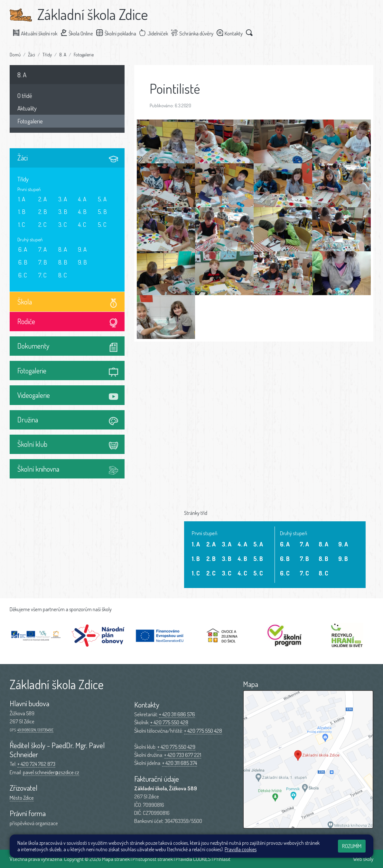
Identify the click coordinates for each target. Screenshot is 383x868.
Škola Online (79, 33)
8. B (63, 262)
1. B (22, 212)
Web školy (363, 859)
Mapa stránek (116, 859)
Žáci (32, 54)
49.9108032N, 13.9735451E (35, 730)
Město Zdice (22, 798)
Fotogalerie (84, 54)
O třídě (25, 96)
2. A (42, 199)
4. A (82, 199)
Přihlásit (222, 859)
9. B (82, 262)
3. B (63, 212)
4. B (82, 212)
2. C (42, 224)
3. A (63, 199)
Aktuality (27, 108)
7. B (43, 262)
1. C (22, 224)
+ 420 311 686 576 (177, 714)
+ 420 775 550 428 (169, 722)
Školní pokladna (119, 33)
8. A (63, 54)
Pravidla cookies (241, 849)
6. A (23, 249)
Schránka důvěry (195, 33)
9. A (82, 249)
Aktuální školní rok (38, 33)
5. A (102, 199)
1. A (22, 199)
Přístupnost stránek (153, 859)
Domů (15, 54)
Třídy (47, 54)
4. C (82, 224)
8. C (63, 275)
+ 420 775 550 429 (176, 747)
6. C (23, 275)
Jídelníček (156, 33)
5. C (102, 224)
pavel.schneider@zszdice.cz (51, 772)
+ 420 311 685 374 (180, 763)
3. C (63, 224)
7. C (42, 275)
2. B (43, 212)
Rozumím (352, 846)
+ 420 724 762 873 (36, 764)
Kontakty (232, 33)
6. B (23, 262)
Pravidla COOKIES (193, 859)
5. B (102, 212)
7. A (42, 249)
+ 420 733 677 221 (183, 755)
